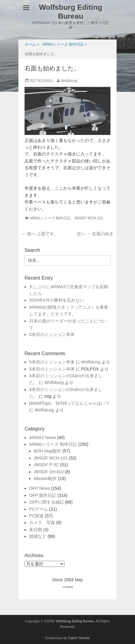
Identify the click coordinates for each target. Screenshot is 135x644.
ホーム (32, 45)
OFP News (39, 488)
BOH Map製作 (47, 451)
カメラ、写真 (42, 523)
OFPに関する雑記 (46, 502)
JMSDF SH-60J (49, 472)
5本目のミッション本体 (52, 334)
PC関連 (36, 516)
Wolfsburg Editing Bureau (71, 12)
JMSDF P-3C (46, 465)
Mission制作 (45, 478)
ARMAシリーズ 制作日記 (65, 45)
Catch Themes (79, 638)
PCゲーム (39, 509)
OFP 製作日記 (43, 495)
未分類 (36, 530)
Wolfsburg (69, 81)
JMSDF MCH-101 (89, 218)
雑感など (38, 536)
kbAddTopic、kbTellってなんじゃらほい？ (69, 403)
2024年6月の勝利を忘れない (57, 300)
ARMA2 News (42, 437)
